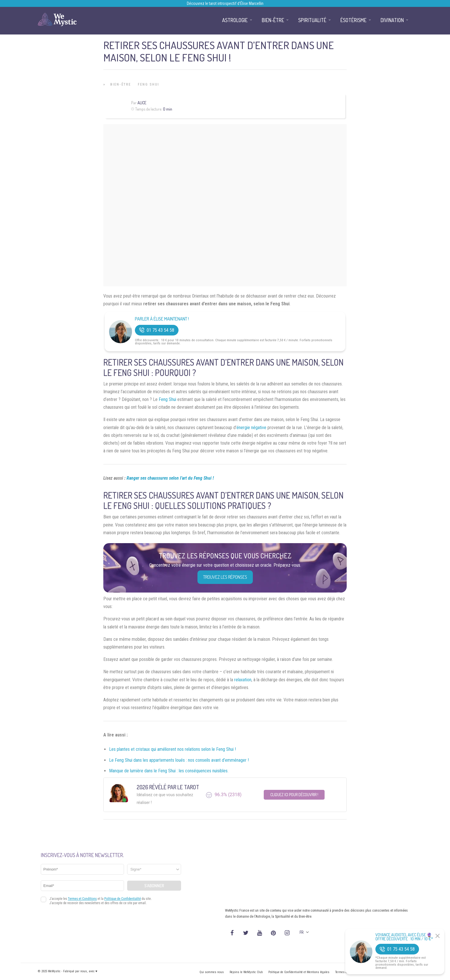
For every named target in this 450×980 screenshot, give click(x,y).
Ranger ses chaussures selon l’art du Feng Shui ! (170, 478)
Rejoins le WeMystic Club (246, 972)
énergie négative (251, 428)
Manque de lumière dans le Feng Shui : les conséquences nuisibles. (169, 771)
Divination (392, 20)
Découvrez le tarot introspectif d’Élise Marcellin (225, 3)
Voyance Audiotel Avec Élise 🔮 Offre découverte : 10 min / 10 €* (404, 937)
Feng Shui (148, 84)
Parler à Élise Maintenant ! (162, 319)
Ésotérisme (353, 20)
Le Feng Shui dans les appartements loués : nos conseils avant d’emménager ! (179, 760)
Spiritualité (312, 20)
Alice (142, 103)
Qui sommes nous (212, 972)
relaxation (243, 680)
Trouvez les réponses (225, 577)
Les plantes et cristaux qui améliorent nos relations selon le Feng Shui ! (172, 749)
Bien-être (121, 84)
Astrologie (235, 20)
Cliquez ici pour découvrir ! (294, 795)
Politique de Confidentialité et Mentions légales (299, 972)
